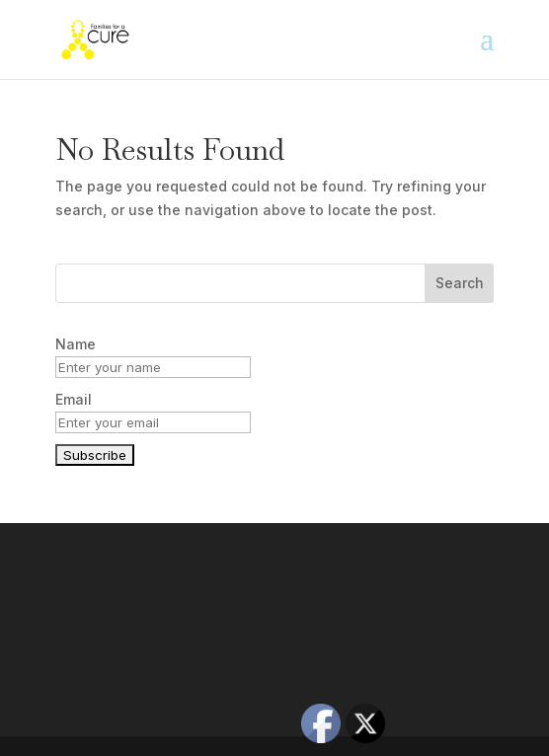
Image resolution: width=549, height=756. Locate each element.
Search (460, 283)
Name (76, 344)
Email (74, 399)
